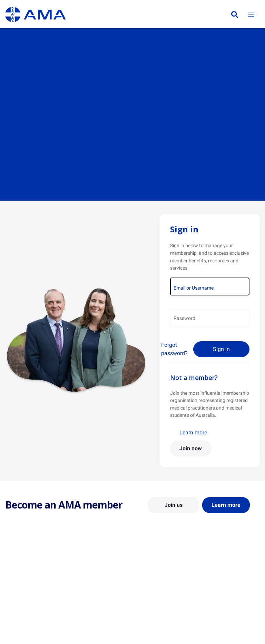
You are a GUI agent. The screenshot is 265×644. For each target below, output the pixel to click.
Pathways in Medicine (161, 620)
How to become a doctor (164, 610)
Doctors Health (154, 630)
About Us (15, 568)
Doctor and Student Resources (159, 597)
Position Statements (93, 568)
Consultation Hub (90, 608)
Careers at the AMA (26, 603)
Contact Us (17, 578)
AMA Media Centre (224, 568)
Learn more (193, 432)
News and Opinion (223, 578)
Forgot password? (174, 349)
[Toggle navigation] (251, 15)
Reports (80, 588)
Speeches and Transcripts (231, 603)
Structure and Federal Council (28, 591)
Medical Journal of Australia (224, 591)
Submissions (85, 598)
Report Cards (86, 578)
